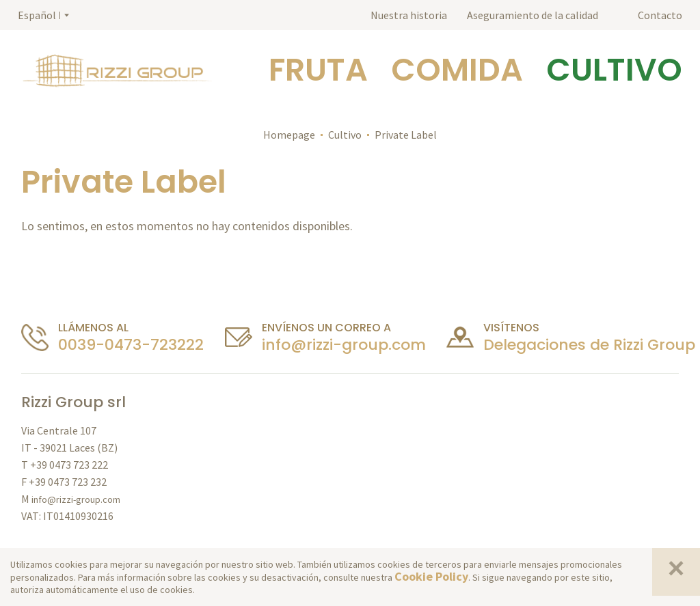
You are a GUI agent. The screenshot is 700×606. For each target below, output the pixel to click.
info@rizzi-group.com (344, 345)
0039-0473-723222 (131, 345)
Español (37, 15)
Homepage (289, 135)
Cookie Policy (431, 576)
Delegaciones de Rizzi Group (589, 345)
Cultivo (345, 135)
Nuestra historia (409, 15)
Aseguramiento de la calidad (533, 15)
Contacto (660, 15)
